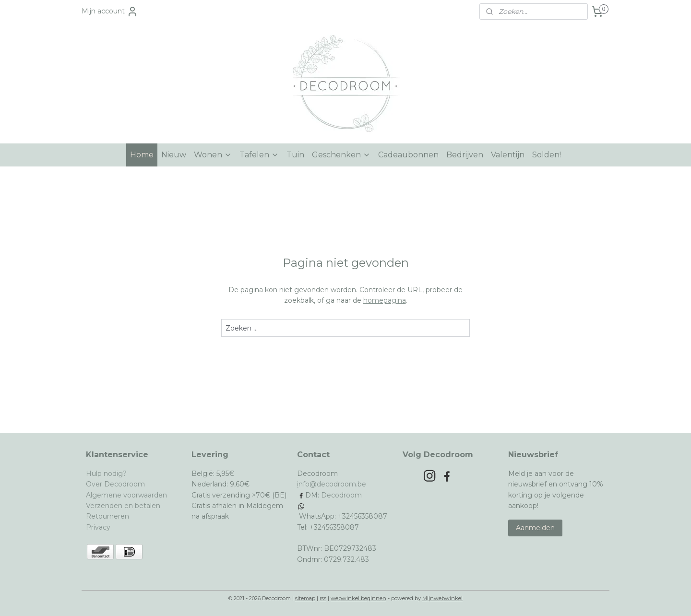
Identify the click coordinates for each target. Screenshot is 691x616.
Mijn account (110, 12)
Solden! (547, 155)
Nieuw (174, 155)
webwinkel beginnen (358, 598)
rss (323, 598)
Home (142, 155)
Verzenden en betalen (123, 506)
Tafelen (259, 155)
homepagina (385, 300)
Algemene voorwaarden (126, 495)
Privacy (98, 527)
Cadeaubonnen (408, 155)
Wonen (213, 155)
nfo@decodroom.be (332, 484)
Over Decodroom (115, 484)
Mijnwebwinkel (442, 598)
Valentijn (508, 155)
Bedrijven (465, 155)
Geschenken (341, 155)
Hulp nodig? (106, 474)
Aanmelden (535, 528)
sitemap (305, 598)
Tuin (295, 155)
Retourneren (107, 516)
